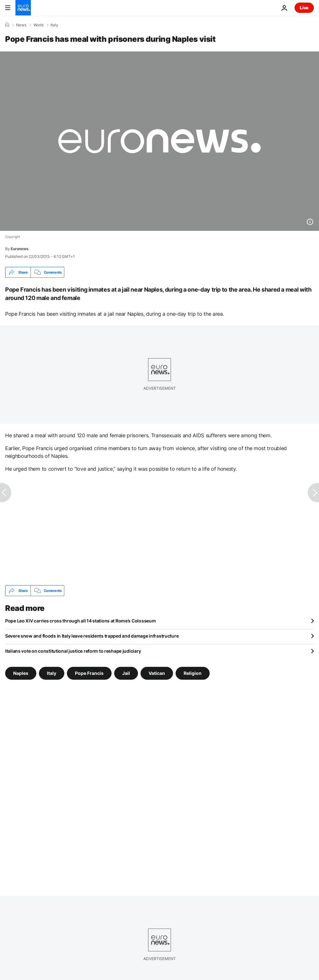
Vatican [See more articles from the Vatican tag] (157, 673)
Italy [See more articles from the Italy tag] (52, 673)
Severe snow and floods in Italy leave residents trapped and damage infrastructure (92, 636)
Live (304, 8)
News (21, 25)
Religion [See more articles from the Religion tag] (193, 673)
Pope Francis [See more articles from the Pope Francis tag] (89, 673)
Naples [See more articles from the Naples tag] (21, 673)
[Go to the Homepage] (23, 8)
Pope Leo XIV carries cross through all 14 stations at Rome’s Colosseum (80, 621)
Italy (54, 25)
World (38, 25)
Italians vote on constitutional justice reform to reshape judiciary (73, 651)
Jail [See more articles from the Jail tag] (126, 673)
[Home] (7, 25)
